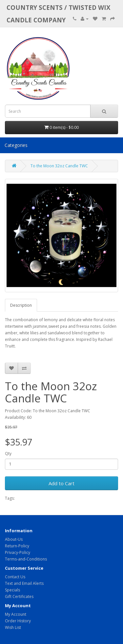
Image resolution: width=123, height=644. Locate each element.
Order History (18, 621)
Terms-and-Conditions (26, 559)
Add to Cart (61, 483)
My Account (16, 614)
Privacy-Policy (18, 552)
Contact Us (15, 577)
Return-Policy (17, 546)
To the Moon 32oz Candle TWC (59, 166)
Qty (8, 453)
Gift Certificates (19, 596)
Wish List (13, 627)
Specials (12, 590)
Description (21, 305)
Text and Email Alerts (24, 583)
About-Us (14, 539)
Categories (16, 145)
